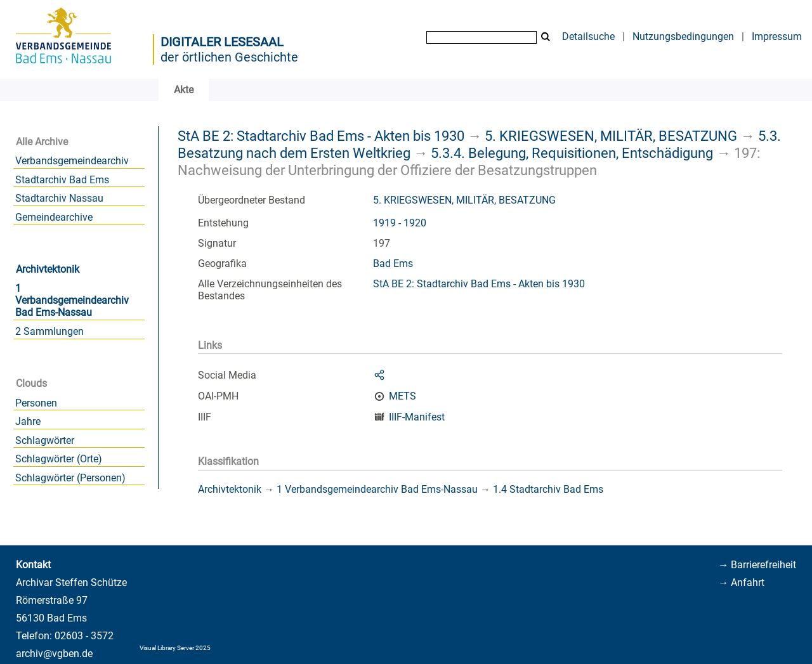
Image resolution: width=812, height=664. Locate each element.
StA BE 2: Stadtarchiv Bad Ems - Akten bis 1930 (321, 136)
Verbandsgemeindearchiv (72, 161)
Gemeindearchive (54, 217)
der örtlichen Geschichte (229, 57)
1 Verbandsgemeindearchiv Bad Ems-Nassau (72, 300)
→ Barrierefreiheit (757, 565)
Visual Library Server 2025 (175, 648)
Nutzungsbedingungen (683, 36)
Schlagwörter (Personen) (70, 478)
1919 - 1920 (400, 223)
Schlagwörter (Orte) (59, 459)
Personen (36, 403)
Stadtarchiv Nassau (59, 198)
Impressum (777, 36)
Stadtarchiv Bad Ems (62, 180)
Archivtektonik (48, 269)
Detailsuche (588, 36)
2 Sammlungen (49, 331)
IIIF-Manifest (417, 417)
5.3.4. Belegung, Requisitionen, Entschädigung (572, 153)
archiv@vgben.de (54, 654)
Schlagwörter (45, 440)
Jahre (28, 421)
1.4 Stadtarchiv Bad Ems (548, 489)
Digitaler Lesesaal (222, 42)
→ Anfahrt (741, 583)
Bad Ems (393, 264)
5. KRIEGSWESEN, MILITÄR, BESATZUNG (611, 136)
